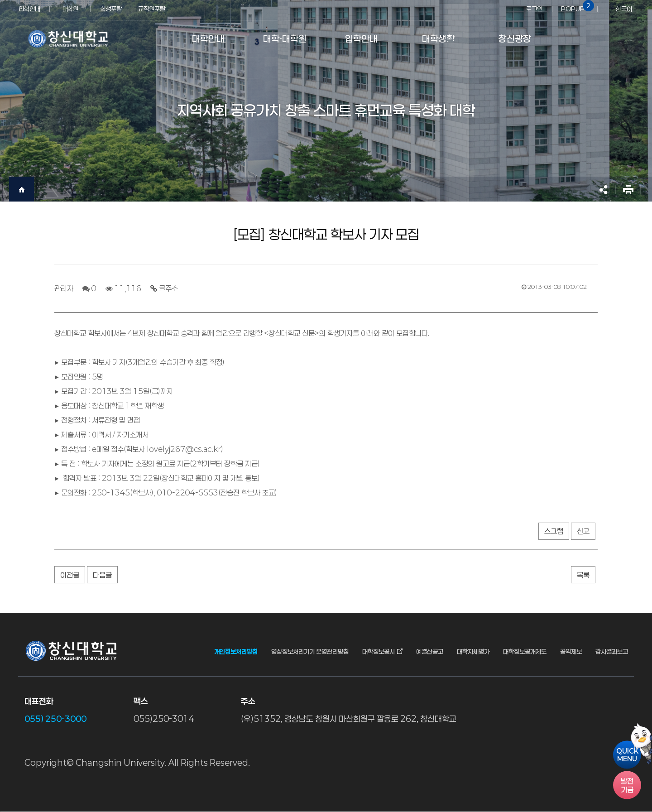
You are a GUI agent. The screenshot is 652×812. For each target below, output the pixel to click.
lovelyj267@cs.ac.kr (184, 449)
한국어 (624, 9)
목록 (583, 575)
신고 (583, 531)
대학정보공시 (379, 652)
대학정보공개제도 (525, 652)
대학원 (70, 9)
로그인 (534, 9)
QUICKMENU (627, 754)
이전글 (70, 575)
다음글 (102, 575)
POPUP (576, 6)
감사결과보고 (612, 652)
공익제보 (571, 652)
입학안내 (29, 9)
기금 (627, 785)
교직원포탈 (152, 9)
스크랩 (554, 531)
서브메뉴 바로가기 (0, 0)
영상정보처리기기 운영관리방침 (310, 652)
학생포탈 (111, 9)
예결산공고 (430, 652)
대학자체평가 (473, 652)
